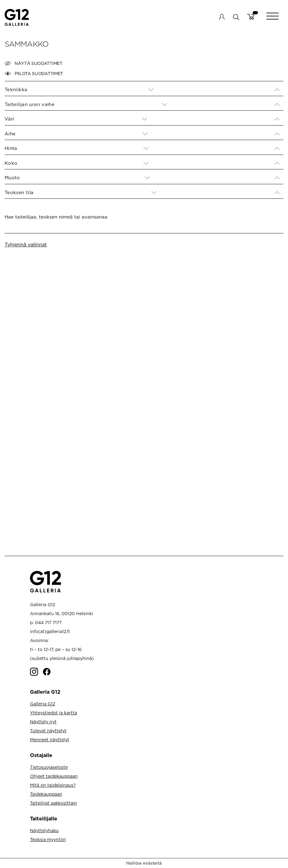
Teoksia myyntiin (48, 839)
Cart (251, 17)
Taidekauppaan (46, 794)
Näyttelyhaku (44, 830)
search (236, 17)
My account (222, 17)
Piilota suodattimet (34, 74)
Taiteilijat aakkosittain (54, 803)
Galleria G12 (43, 704)
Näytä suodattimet (34, 63)
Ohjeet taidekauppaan (54, 776)
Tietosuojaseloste (49, 767)
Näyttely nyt (43, 722)
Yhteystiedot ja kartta (54, 713)
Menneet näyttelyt (50, 740)
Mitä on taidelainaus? (53, 785)
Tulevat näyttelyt (48, 731)
